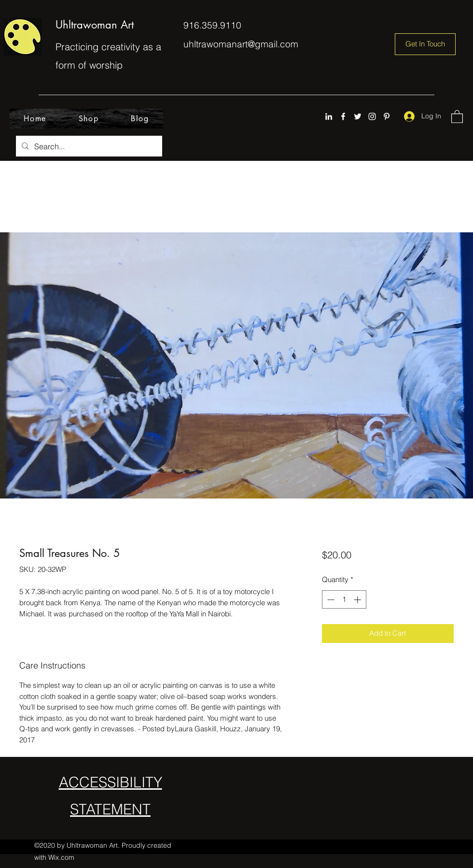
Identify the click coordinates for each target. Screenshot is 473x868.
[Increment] (358, 600)
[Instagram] (372, 116)
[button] (457, 116)
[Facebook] (343, 116)
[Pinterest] (387, 116)
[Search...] (88, 146)
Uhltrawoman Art (95, 25)
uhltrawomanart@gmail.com (241, 44)
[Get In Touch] (425, 44)
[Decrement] (330, 600)
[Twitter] (358, 116)
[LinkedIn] (329, 116)
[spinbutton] (344, 600)
